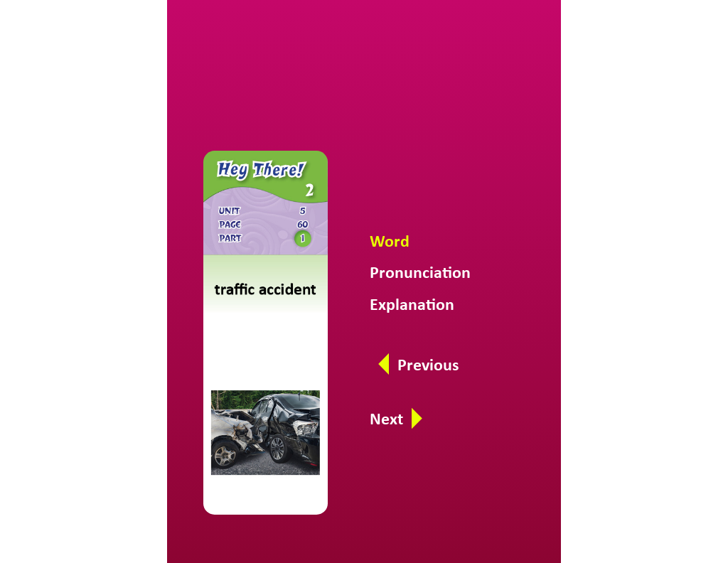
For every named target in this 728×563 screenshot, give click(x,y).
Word (390, 241)
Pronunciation (420, 272)
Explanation (412, 304)
